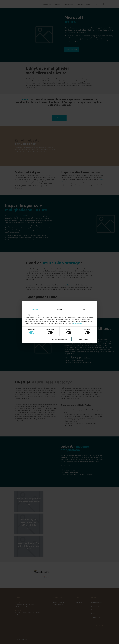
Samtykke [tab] (35, 310)
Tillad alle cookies (83, 339)
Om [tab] (84, 310)
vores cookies (78, 324)
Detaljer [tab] (59, 310)
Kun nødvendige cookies (59, 339)
